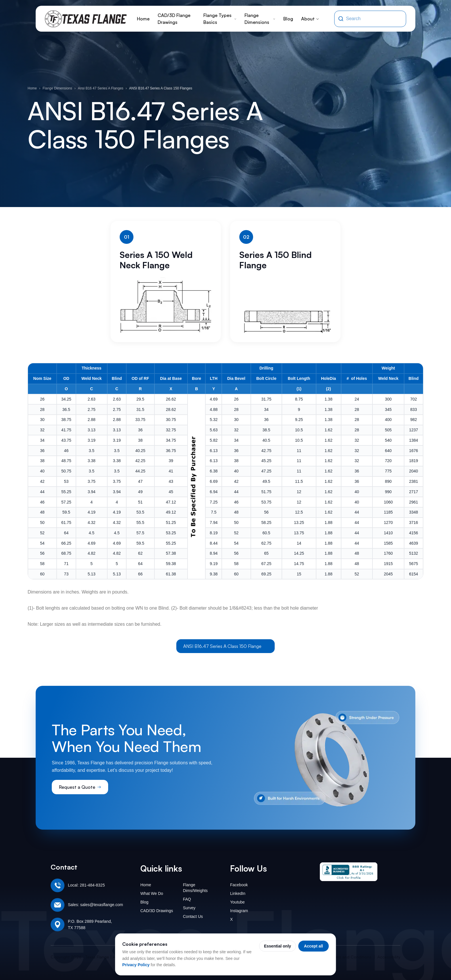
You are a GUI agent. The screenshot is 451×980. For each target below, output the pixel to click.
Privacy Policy (136, 965)
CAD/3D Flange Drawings (174, 19)
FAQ (187, 899)
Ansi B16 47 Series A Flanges (101, 88)
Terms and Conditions (351, 957)
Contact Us (193, 916)
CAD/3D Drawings (157, 911)
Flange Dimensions (260, 19)
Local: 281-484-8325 (86, 885)
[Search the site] (374, 19)
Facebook (239, 885)
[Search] (341, 19)
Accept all (314, 946)
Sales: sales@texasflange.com (95, 905)
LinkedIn (238, 893)
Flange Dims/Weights (195, 888)
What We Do (152, 893)
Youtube (237, 902)
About (310, 19)
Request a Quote (80, 787)
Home (143, 19)
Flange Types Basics (220, 19)
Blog (288, 19)
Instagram (239, 911)
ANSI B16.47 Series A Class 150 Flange (225, 646)
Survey (189, 908)
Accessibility (389, 957)
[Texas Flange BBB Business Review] (349, 872)
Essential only (278, 946)
